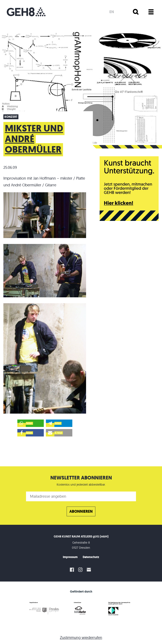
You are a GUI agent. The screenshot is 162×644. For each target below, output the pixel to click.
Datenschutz (91, 557)
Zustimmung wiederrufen (81, 638)
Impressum (70, 557)
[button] (31, 423)
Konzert (11, 117)
